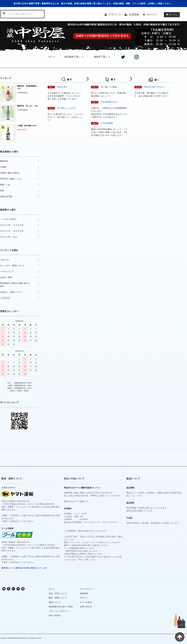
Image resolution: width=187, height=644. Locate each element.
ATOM (57, 616)
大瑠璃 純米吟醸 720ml (27, 126)
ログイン (152, 15)
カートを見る (86, 602)
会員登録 (134, 15)
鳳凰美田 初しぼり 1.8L (28, 106)
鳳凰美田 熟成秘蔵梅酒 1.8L (28, 87)
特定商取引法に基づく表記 (61, 607)
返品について (55, 602)
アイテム (171, 15)
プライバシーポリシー (59, 611)
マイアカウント (87, 589)
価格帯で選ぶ (103, 57)
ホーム (52, 57)
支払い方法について (58, 593)
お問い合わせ (86, 607)
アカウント (115, 15)
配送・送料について (58, 598)
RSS (51, 616)
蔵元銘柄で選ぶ (74, 57)
